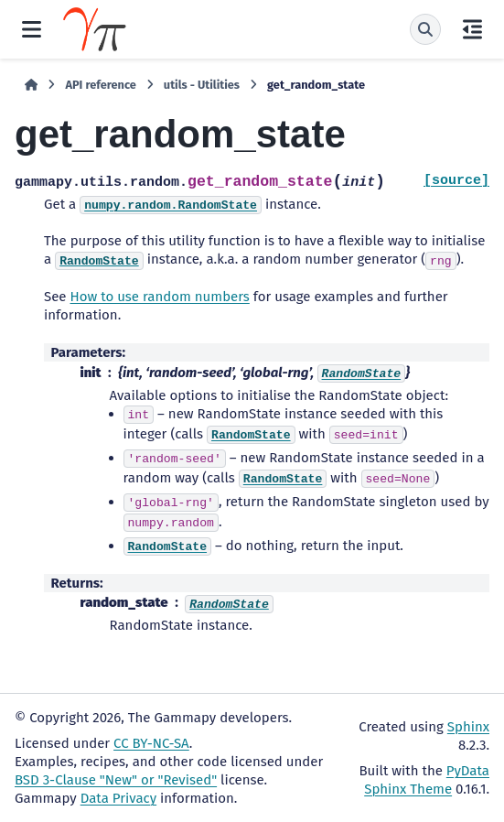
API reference (100, 85)
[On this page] (472, 29)
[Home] (31, 85)
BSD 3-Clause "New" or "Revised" (116, 780)
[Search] (425, 29)
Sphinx (468, 727)
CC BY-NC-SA (151, 743)
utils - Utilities (202, 85)
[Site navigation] (32, 29)
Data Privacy (118, 798)
